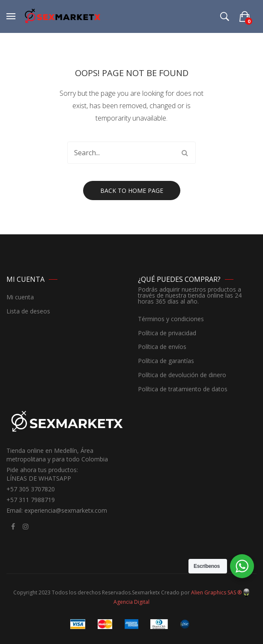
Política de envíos (162, 347)
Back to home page (132, 191)
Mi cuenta (20, 297)
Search (185, 153)
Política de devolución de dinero (182, 375)
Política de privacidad (167, 333)
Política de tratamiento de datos (183, 389)
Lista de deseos (28, 312)
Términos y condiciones (171, 319)
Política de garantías (166, 361)
